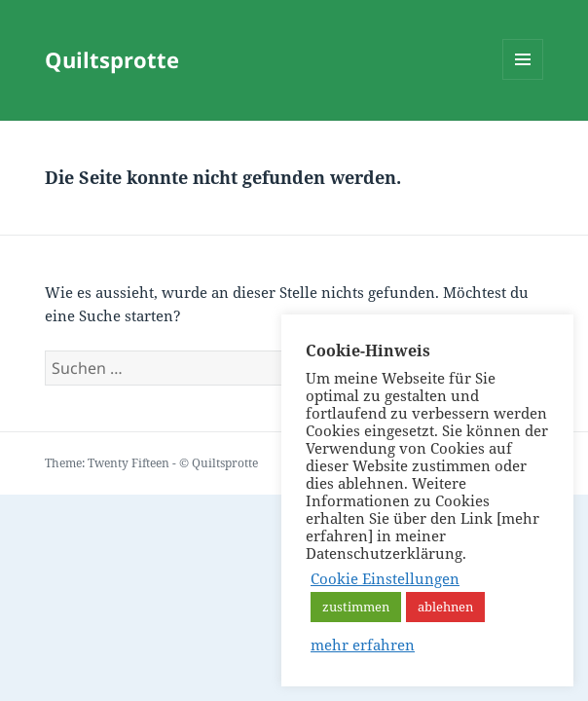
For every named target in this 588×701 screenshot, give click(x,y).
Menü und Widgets (523, 79)
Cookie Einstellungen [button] (385, 578)
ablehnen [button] (445, 607)
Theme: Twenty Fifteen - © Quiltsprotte (151, 463)
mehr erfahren (363, 645)
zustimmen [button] (356, 607)
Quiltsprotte (112, 59)
